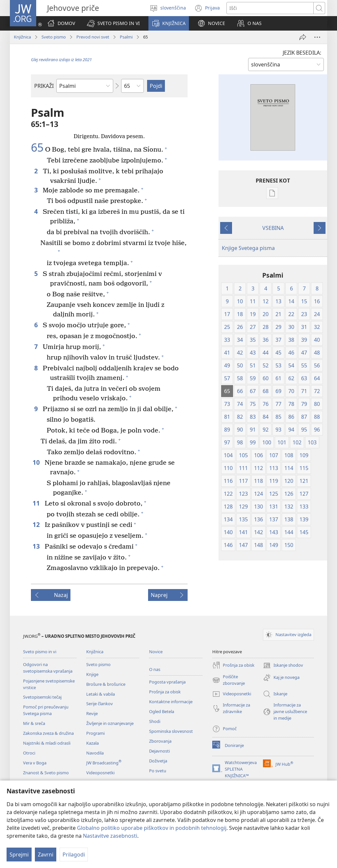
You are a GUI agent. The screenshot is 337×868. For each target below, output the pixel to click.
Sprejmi (19, 855)
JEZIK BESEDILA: (302, 53)
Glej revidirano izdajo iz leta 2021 (61, 60)
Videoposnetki (100, 773)
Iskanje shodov (283, 665)
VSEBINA (273, 228)
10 (37, 462)
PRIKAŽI (44, 86)
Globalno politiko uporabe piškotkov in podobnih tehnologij (152, 828)
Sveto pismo (54, 37)
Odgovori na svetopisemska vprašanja (48, 668)
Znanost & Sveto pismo (46, 773)
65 (37, 148)
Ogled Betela (162, 711)
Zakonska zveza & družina (48, 733)
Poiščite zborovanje (229, 680)
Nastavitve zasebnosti (110, 836)
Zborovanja (160, 741)
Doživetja (158, 761)
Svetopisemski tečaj (42, 697)
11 (37, 503)
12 (37, 524)
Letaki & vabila (101, 694)
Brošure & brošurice (106, 684)
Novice (156, 652)
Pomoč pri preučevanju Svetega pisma (46, 710)
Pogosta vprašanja (167, 682)
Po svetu (158, 771)
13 (37, 546)
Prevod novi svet (93, 37)
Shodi (155, 721)
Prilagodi (74, 855)
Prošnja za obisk (165, 692)
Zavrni (46, 855)
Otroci (29, 753)
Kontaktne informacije (171, 702)
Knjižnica (22, 37)
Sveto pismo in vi (40, 652)
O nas (155, 669)
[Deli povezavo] (303, 37)
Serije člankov (100, 704)
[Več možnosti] (317, 37)
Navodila (95, 753)
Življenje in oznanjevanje (110, 723)
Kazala (92, 743)
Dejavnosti (159, 751)
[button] (113, 23)
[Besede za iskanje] (270, 8)
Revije (92, 713)
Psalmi (126, 37)
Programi (95, 733)
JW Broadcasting (104, 763)
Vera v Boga (35, 763)
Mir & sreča (34, 723)
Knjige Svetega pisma (248, 248)
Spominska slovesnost (171, 731)
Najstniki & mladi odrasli (47, 743)
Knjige (92, 674)
